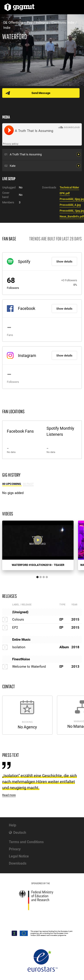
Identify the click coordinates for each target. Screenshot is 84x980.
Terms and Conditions (26, 842)
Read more (9, 795)
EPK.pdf (65, 193)
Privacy (15, 849)
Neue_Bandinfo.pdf (72, 216)
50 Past (28, 484)
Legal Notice (19, 856)
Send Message (41, 93)
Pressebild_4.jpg (70, 205)
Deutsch (20, 833)
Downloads (18, 863)
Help (13, 825)
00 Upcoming (12, 484)
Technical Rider (69, 187)
